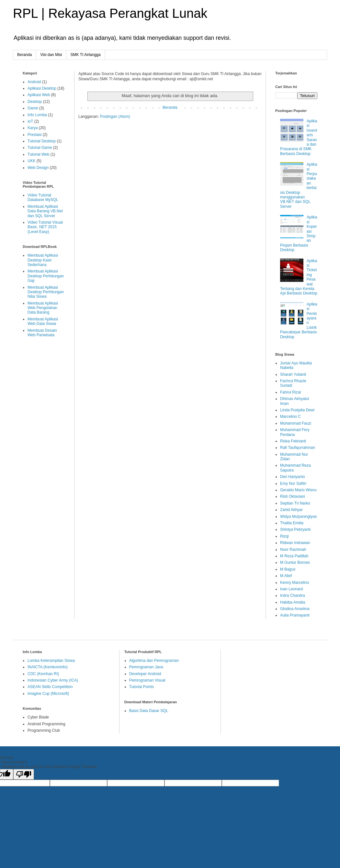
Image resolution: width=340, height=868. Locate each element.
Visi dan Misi (51, 55)
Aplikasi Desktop (42, 88)
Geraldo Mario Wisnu (298, 490)
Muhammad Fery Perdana (295, 432)
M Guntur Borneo (295, 562)
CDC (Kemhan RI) (43, 674)
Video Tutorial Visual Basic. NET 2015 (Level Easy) (45, 227)
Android (34, 82)
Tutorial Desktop (42, 141)
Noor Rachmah (293, 550)
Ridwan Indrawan (295, 543)
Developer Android (145, 674)
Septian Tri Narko (295, 503)
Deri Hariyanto (293, 477)
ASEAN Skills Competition (50, 687)
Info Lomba (37, 115)
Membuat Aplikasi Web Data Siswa (43, 321)
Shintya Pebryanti (295, 529)
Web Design (38, 168)
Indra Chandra (293, 595)
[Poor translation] (24, 774)
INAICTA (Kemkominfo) (48, 667)
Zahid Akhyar (291, 510)
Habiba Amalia (293, 602)
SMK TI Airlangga (86, 55)
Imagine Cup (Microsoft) (48, 694)
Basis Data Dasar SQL (149, 711)
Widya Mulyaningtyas (298, 517)
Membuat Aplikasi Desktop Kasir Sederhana (43, 260)
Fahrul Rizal (290, 392)
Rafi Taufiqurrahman (298, 448)
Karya (33, 128)
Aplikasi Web (39, 95)
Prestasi (34, 135)
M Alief (286, 576)
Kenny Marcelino (295, 583)
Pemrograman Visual (147, 680)
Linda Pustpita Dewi (297, 410)
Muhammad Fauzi (296, 423)
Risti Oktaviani (293, 496)
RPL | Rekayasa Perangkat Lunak (110, 13)
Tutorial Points (142, 687)
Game (33, 108)
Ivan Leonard (291, 589)
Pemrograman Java (146, 667)
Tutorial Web (38, 154)
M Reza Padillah (294, 556)
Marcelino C (290, 417)
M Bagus (288, 569)
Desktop (35, 102)
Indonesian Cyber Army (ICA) (53, 680)
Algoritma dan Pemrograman (154, 661)
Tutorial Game (40, 148)
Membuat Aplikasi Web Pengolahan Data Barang (43, 308)
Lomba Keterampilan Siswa (51, 661)
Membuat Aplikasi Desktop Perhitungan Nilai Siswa (46, 292)
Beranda (24, 55)
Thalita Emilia (292, 523)
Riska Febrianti (293, 441)
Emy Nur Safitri (293, 484)
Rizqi (284, 536)
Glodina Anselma (295, 609)
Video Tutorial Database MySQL (43, 197)
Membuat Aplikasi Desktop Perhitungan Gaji (46, 276)
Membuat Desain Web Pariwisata (42, 333)
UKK (32, 161)
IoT (30, 121)
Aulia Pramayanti (295, 615)
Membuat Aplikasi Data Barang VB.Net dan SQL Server (45, 211)
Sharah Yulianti (293, 374)
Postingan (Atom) (115, 117)
